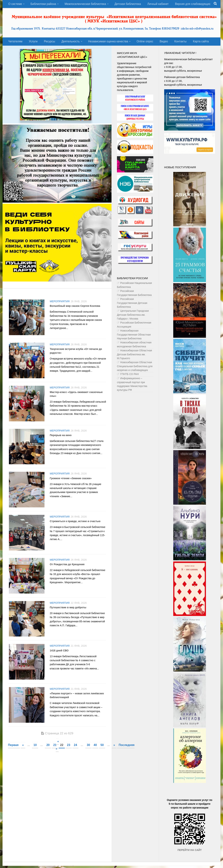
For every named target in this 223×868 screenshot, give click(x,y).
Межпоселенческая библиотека (85, 4)
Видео (159, 43)
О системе (15, 4)
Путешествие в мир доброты (68, 615)
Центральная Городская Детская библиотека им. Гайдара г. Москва (133, 317)
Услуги (32, 43)
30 (88, 755)
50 (102, 755)
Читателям (15, 43)
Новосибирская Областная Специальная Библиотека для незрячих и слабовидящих (135, 368)
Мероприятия (60, 304)
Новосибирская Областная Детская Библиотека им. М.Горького (134, 356)
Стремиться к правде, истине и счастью (75, 527)
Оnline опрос (141, 43)
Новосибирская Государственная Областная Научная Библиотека (134, 337)
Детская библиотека (127, 4)
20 (48, 755)
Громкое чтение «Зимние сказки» (71, 483)
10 (35, 755)
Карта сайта (194, 43)
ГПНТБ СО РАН (129, 376)
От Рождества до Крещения (67, 571)
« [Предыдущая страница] (23, 755)
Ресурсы (47, 43)
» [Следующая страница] (114, 755)
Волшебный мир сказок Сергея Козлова (75, 308)
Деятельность (67, 43)
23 (69, 755)
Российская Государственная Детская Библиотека (132, 305)
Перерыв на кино (61, 440)
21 (55, 755)
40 (95, 755)
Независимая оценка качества (105, 43)
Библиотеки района (43, 4)
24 (76, 755)
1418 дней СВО (59, 659)
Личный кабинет (157, 4)
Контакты (175, 43)
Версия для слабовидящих (191, 4)
